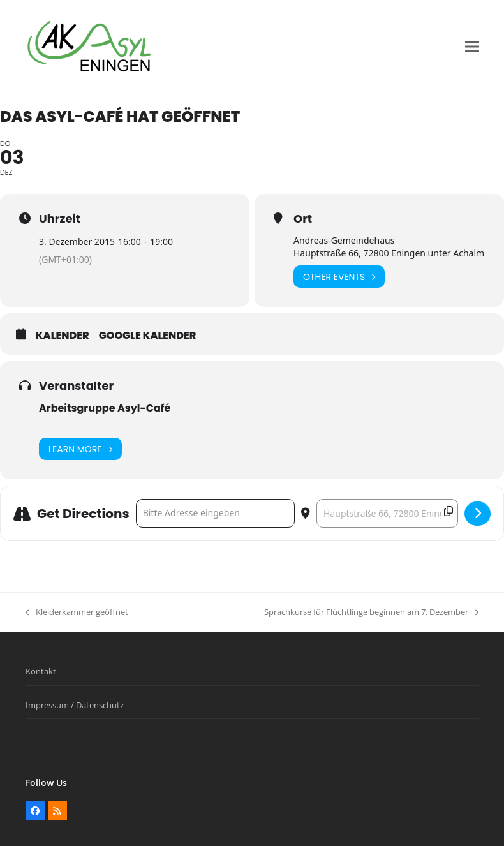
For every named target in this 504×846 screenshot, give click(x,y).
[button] (472, 47)
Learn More (80, 449)
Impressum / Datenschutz (75, 705)
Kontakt (41, 671)
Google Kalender (148, 336)
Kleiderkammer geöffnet (77, 612)
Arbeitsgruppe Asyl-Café (105, 408)
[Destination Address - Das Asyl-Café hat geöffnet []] (387, 513)
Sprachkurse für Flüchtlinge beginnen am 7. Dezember (371, 612)
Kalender (63, 336)
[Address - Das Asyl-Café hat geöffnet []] (215, 513)
